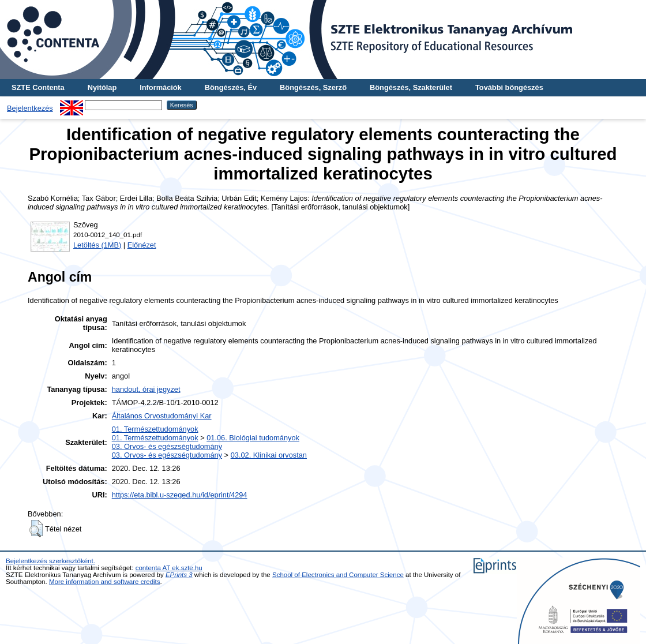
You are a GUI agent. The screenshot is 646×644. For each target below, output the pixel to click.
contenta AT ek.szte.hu (169, 568)
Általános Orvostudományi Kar (162, 416)
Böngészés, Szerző (313, 87)
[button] (36, 529)
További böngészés (509, 87)
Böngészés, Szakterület (411, 87)
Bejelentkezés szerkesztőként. (50, 561)
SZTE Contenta (38, 87)
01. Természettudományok (155, 429)
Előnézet (142, 245)
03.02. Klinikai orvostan (269, 455)
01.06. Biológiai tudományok (253, 438)
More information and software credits (105, 582)
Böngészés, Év (231, 87)
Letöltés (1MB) (97, 245)
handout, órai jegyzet (146, 389)
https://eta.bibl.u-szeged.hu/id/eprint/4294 (180, 495)
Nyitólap (102, 87)
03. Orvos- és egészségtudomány (167, 446)
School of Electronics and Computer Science (338, 575)
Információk (161, 87)
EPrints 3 (179, 575)
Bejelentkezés (30, 108)
